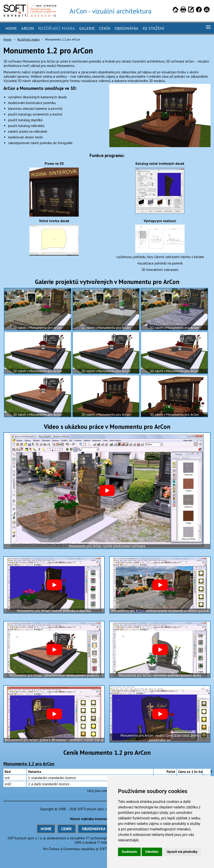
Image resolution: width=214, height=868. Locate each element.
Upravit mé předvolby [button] (182, 852)
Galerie (87, 28)
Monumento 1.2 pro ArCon (29, 764)
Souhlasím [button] (129, 852)
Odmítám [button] (152, 852)
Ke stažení (153, 28)
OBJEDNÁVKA (94, 829)
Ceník (105, 28)
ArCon (28, 28)
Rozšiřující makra (57, 28)
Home (11, 28)
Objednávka (127, 28)
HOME (46, 829)
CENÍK (66, 829)
